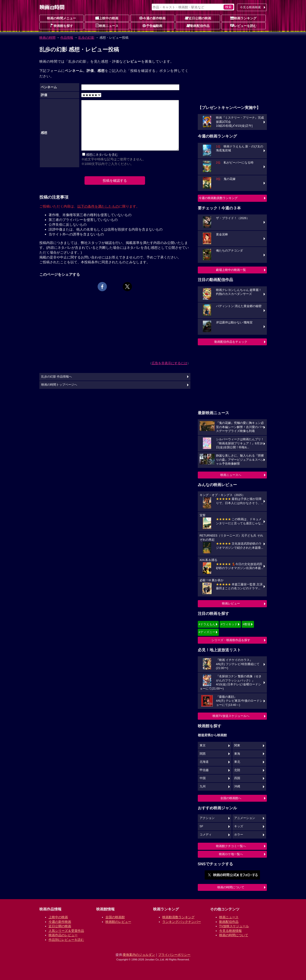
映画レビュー (231, 603)
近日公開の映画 (198, 18)
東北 (237, 762)
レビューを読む (243, 26)
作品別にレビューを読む (66, 940)
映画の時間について (231, 887)
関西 (203, 754)
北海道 (204, 762)
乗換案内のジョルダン (139, 955)
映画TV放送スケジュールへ (231, 716)
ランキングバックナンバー (182, 922)
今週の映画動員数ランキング (218, 198)
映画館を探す (61, 26)
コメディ (206, 835)
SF (201, 826)
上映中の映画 (107, 18)
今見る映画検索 (250, 7)
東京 (203, 745)
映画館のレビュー (118, 922)
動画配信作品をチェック (231, 342)
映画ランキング (243, 18)
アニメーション (245, 818)
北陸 (237, 770)
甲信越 (204, 770)
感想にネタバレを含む (102, 155)
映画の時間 (47, 38)
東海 (237, 754)
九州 (203, 786)
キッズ (239, 826)
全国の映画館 (115, 917)
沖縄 (237, 786)
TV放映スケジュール (234, 926)
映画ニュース (107, 26)
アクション (207, 818)
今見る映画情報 (230, 931)
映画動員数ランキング (178, 917)
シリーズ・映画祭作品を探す (231, 640)
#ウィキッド (229, 624)
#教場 (246, 624)
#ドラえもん (207, 624)
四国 (237, 778)
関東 (237, 745)
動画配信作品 (198, 26)
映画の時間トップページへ (59, 385)
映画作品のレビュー (63, 935)
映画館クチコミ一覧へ (231, 846)
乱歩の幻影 (86, 38)
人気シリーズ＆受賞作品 (66, 931)
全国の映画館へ (231, 798)
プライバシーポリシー (174, 955)
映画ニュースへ (231, 475)
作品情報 (67, 38)
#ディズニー (207, 632)
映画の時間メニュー (61, 18)
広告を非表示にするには (169, 363)
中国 (203, 778)
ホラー (239, 835)
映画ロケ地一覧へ (231, 854)
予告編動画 (152, 26)
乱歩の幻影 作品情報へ (57, 377)
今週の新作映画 (152, 18)
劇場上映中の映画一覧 (231, 270)
